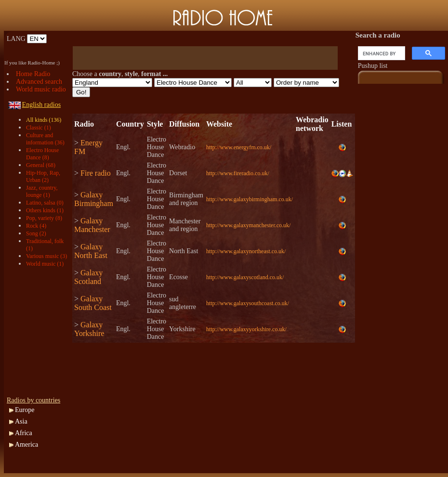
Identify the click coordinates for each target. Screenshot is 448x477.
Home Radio (33, 74)
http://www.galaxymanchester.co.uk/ (249, 225)
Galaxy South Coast (93, 303)
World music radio (41, 89)
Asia (21, 421)
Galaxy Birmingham (94, 199)
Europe (25, 410)
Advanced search (39, 82)
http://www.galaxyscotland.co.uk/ (245, 277)
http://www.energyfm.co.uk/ (239, 147)
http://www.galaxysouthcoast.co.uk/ (248, 303)
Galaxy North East (91, 251)
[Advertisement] (40, 332)
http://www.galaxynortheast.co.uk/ (246, 251)
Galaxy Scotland (88, 277)
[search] (381, 53)
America (26, 445)
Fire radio (96, 173)
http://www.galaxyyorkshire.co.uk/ (246, 329)
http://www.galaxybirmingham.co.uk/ (250, 199)
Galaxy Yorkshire (89, 329)
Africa (24, 433)
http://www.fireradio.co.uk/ (238, 173)
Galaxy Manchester (92, 225)
